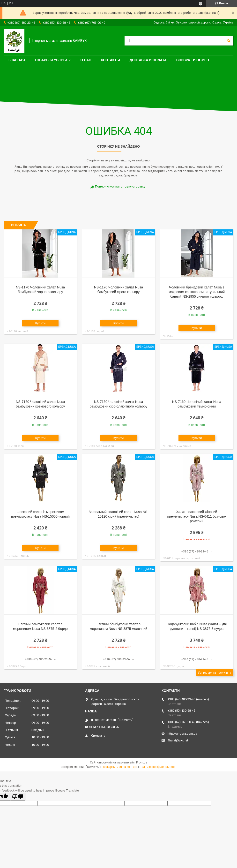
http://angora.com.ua (182, 734)
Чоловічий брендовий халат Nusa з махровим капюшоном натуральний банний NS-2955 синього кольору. (197, 292)
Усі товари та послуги (213, 673)
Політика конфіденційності (158, 767)
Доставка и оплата (148, 60)
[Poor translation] (18, 797)
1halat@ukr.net (178, 740)
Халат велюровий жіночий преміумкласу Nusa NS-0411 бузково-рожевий (197, 516)
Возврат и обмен (193, 60)
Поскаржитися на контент (120, 767)
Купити (41, 323)
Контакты (110, 60)
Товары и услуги (51, 60)
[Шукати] (229, 41)
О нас (86, 60)
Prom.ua (142, 762)
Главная (17, 60)
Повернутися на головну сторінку (120, 186)
